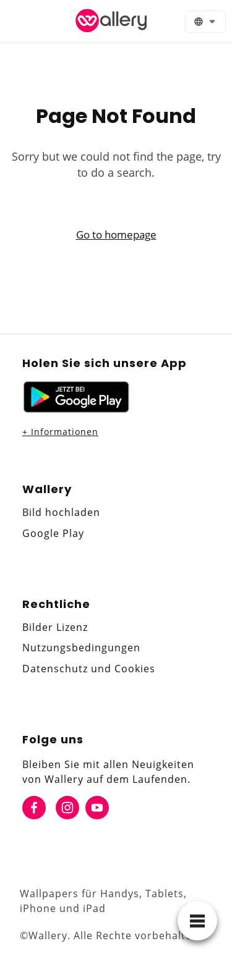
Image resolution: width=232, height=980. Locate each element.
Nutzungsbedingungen (81, 648)
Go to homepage (116, 234)
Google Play (53, 533)
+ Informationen (60, 432)
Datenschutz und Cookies (89, 669)
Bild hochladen (61, 512)
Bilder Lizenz (55, 627)
